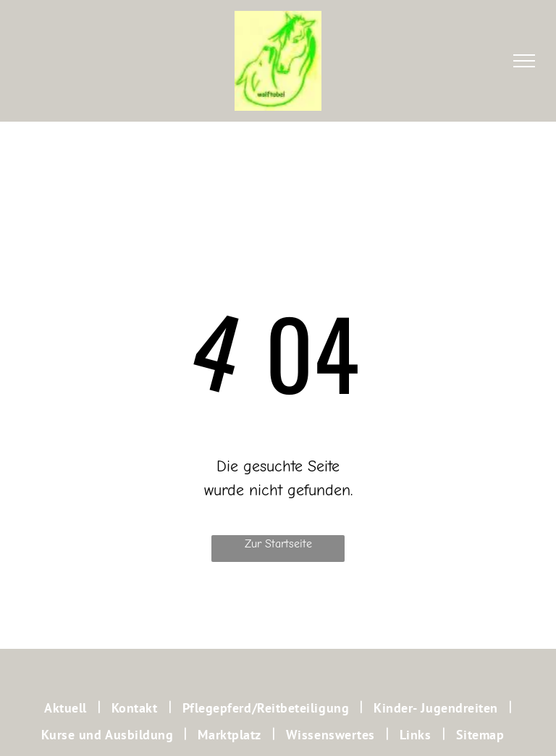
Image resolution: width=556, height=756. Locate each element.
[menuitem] (67, 707)
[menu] (524, 61)
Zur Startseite (278, 544)
